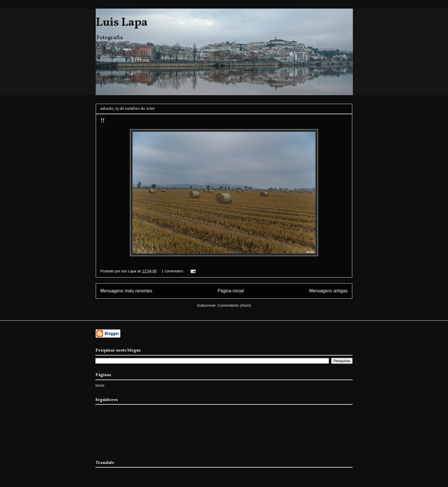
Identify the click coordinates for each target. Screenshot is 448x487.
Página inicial (231, 291)
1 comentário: (173, 271)
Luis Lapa (122, 23)
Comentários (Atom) (234, 305)
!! (103, 121)
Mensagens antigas (328, 291)
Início (100, 385)
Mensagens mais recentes (126, 291)
